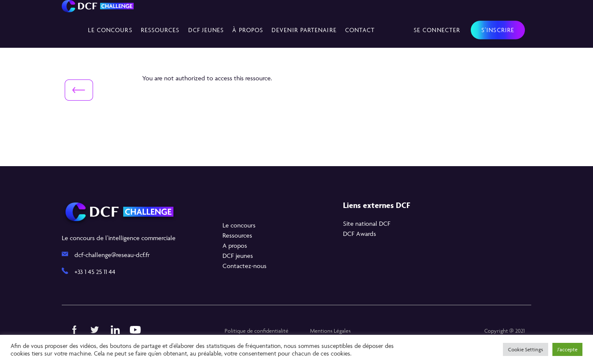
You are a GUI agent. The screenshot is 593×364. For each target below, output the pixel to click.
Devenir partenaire (304, 30)
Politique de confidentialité (257, 331)
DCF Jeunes (206, 30)
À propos (248, 30)
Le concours (110, 30)
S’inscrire (498, 30)
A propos (235, 245)
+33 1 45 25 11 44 (95, 272)
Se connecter (437, 30)
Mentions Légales (330, 331)
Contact (360, 30)
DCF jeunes (238, 256)
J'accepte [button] (567, 349)
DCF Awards (360, 234)
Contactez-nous (244, 266)
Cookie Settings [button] (526, 349)
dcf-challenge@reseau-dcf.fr (112, 255)
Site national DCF (367, 223)
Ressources (160, 30)
